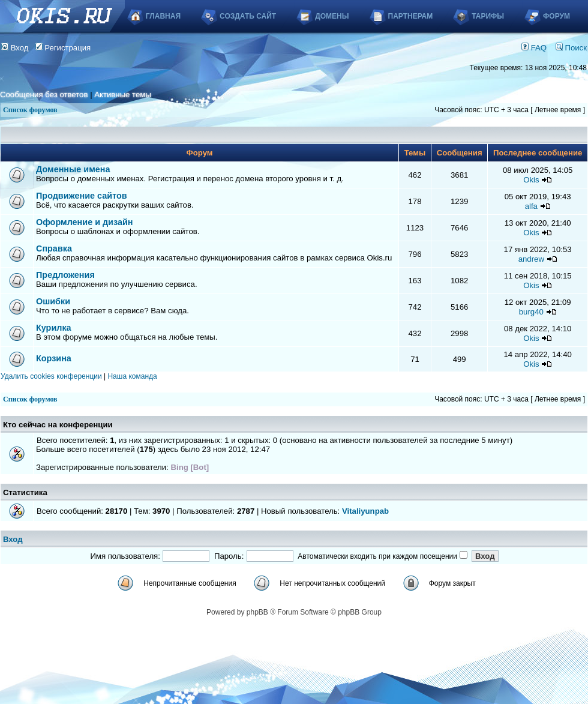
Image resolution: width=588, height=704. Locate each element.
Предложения (65, 275)
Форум (556, 16)
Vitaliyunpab (365, 511)
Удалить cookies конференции (51, 376)
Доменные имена (73, 169)
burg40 (531, 312)
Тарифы (488, 16)
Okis (531, 180)
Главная (163, 16)
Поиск (571, 48)
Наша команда (132, 376)
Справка (54, 248)
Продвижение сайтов (82, 196)
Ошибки (53, 301)
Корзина (54, 358)
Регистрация (63, 48)
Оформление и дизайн (84, 222)
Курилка (54, 328)
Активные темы (123, 95)
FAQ (534, 48)
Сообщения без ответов (44, 95)
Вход (15, 48)
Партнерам (411, 16)
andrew (531, 259)
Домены (332, 16)
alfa (531, 206)
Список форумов (30, 110)
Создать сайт (248, 16)
